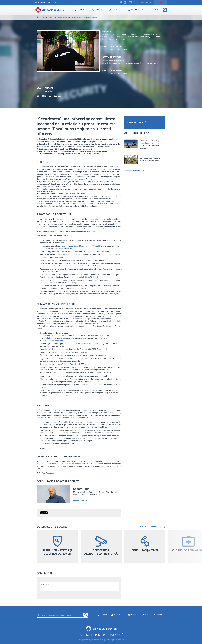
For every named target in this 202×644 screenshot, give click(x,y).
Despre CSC (136, 10)
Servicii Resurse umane (112, 60)
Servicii (81, 10)
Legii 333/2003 (94, 246)
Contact (159, 615)
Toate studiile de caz (134, 170)
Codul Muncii (59, 340)
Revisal (73, 364)
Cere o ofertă (145, 122)
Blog (154, 10)
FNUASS (61, 373)
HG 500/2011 (89, 277)
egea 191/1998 (49, 338)
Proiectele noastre (48, 17)
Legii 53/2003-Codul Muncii (73, 246)
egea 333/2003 (49, 335)
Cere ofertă (117, 10)
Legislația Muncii (152, 63)
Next (164, 527)
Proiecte (99, 10)
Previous (160, 527)
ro (160, 2)
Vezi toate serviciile (148, 527)
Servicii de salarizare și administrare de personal (122, 63)
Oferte (134, 615)
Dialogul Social (88, 343)
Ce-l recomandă (80, 500)
